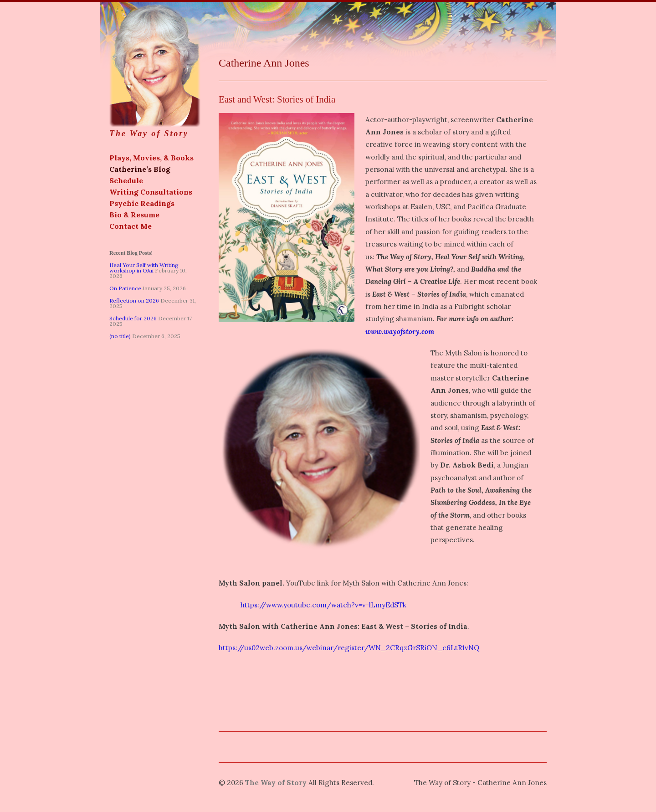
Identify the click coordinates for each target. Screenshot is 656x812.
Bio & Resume (134, 215)
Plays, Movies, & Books (151, 158)
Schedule (126, 180)
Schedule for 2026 (133, 318)
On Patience (125, 288)
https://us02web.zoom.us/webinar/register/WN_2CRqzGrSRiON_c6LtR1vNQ (349, 648)
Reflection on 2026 (134, 301)
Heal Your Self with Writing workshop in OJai (144, 268)
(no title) (120, 336)
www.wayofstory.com (400, 331)
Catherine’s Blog (140, 169)
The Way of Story (155, 70)
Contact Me (131, 226)
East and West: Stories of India (277, 99)
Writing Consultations (151, 192)
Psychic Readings (142, 203)
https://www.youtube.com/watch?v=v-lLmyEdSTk (313, 605)
